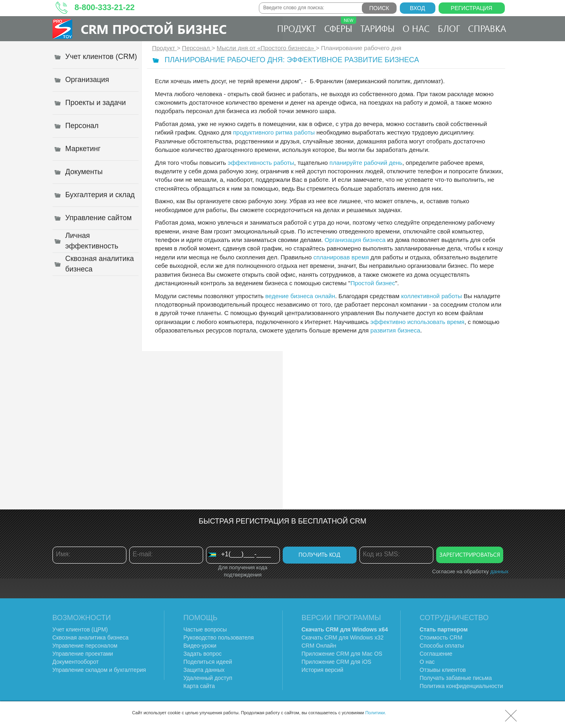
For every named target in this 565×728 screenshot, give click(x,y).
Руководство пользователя (218, 638)
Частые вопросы (205, 629)
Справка (487, 28)
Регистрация (472, 8)
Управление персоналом (85, 646)
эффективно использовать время (417, 322)
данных (499, 571)
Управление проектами (83, 654)
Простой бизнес (373, 283)
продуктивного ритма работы (274, 132)
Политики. (376, 713)
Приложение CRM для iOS (337, 662)
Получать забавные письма (456, 678)
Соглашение (436, 654)
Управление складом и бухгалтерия (99, 670)
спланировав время (341, 257)
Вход (418, 8)
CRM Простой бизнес (154, 29)
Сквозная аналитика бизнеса (91, 638)
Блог (449, 28)
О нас (416, 28)
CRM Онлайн (319, 646)
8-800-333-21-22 (105, 7)
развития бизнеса (395, 330)
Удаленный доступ (208, 678)
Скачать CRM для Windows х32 (343, 638)
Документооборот (76, 662)
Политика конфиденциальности (461, 686)
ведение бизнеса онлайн (300, 296)
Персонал (197, 48)
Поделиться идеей (208, 662)
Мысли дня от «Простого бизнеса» (266, 48)
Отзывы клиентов (443, 670)
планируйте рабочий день (366, 163)
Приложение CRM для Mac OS (342, 654)
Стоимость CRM (441, 638)
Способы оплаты (442, 646)
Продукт (297, 28)
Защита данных (204, 670)
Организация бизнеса (355, 240)
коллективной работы (432, 296)
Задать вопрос (203, 654)
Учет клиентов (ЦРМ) (80, 629)
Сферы (340, 25)
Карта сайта (199, 686)
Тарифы (377, 28)
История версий (323, 670)
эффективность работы (261, 163)
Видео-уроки (200, 646)
